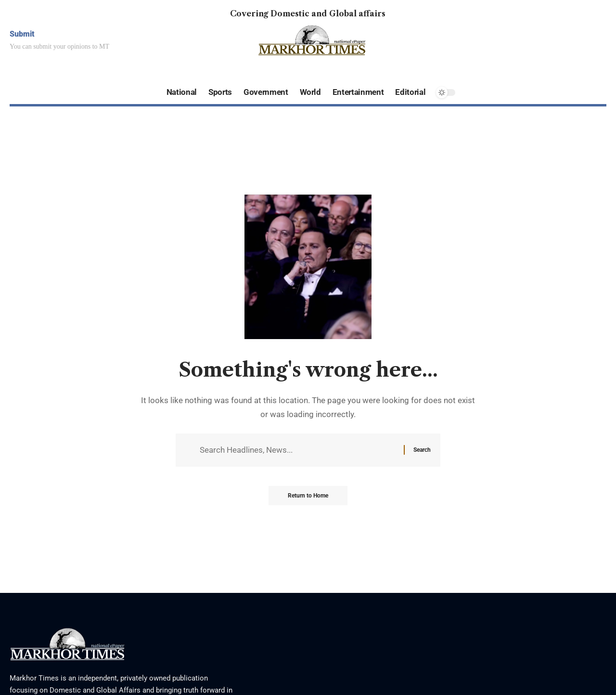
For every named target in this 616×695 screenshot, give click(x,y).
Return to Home (308, 496)
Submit (22, 34)
